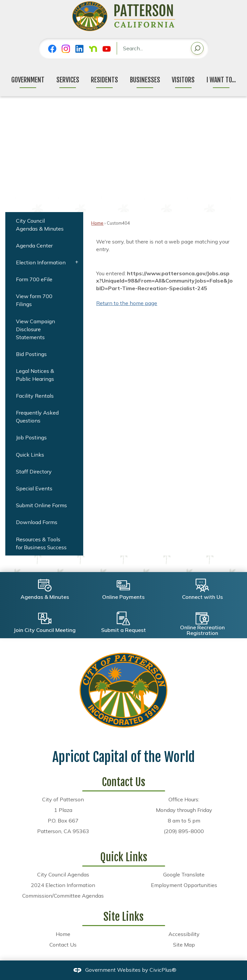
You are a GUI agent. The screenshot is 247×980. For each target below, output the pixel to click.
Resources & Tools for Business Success (41, 543)
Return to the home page (127, 303)
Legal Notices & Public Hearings (35, 375)
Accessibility (184, 934)
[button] (197, 49)
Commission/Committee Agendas (63, 896)
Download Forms (37, 522)
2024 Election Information (63, 885)
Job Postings (31, 437)
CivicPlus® (163, 970)
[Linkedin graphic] (79, 49)
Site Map (184, 945)
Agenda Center (34, 245)
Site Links (123, 917)
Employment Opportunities (184, 885)
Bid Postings (31, 354)
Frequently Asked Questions (37, 417)
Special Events (34, 488)
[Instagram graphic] (66, 49)
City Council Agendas (63, 874)
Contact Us (63, 945)
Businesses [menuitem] (145, 80)
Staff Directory (34, 471)
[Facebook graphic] (52, 49)
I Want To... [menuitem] (221, 80)
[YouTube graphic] (107, 49)
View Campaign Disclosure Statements (35, 329)
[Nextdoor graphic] (93, 49)
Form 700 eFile (34, 279)
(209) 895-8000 (184, 831)
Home (97, 223)
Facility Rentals (35, 396)
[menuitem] (44, 224)
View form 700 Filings (34, 300)
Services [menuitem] (68, 80)
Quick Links (30, 455)
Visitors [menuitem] (183, 80)
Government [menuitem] (28, 80)
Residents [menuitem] (104, 80)
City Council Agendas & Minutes (40, 225)
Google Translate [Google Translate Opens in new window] (184, 874)
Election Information (41, 262)
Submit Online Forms (41, 505)
